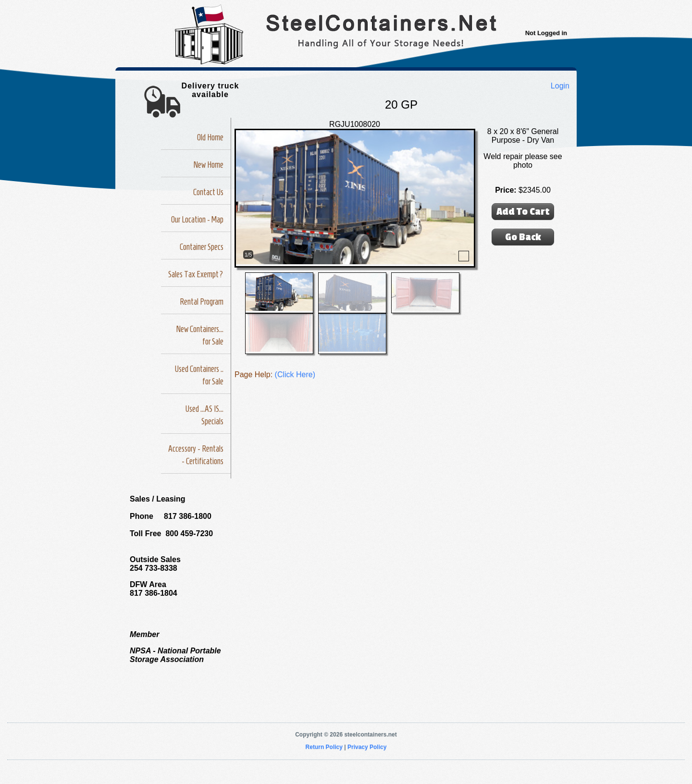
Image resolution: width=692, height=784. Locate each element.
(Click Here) (295, 374)
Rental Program (202, 302)
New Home (209, 165)
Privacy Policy (367, 747)
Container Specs (202, 247)
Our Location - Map (197, 220)
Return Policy (324, 747)
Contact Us (208, 192)
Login (560, 86)
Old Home (210, 137)
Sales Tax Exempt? (196, 274)
